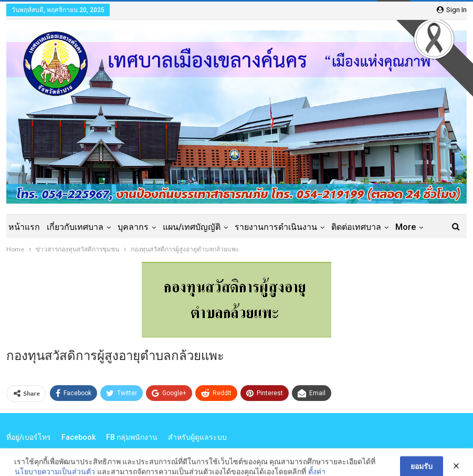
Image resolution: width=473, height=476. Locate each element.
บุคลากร (133, 227)
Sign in (452, 10)
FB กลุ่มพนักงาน (132, 437)
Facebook (78, 437)
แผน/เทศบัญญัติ (192, 227)
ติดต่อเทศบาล (356, 227)
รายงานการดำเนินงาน (276, 227)
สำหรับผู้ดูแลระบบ (197, 437)
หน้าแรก (24, 227)
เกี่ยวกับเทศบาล (75, 227)
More (406, 227)
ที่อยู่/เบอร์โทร (29, 437)
